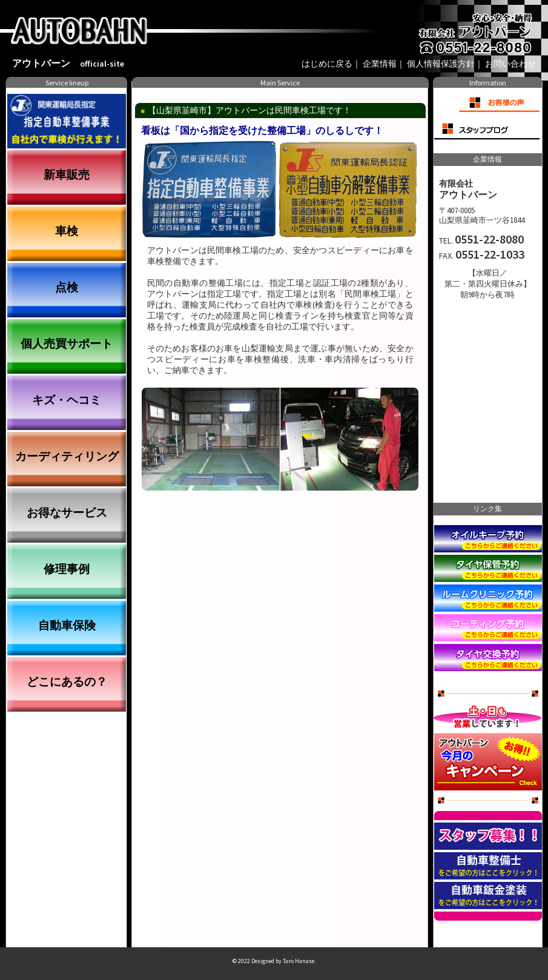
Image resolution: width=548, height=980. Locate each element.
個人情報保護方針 (441, 64)
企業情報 (380, 64)
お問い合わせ (510, 64)
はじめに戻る (327, 64)
